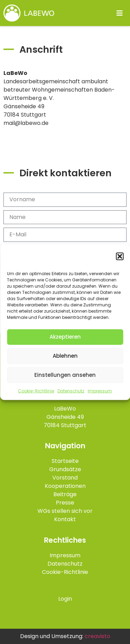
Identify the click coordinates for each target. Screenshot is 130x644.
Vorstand (65, 478)
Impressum (100, 391)
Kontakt (65, 519)
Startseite (65, 461)
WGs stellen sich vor (65, 511)
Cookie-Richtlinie (36, 391)
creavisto (97, 636)
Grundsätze (65, 469)
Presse (65, 503)
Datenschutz (71, 391)
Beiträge (65, 494)
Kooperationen (65, 486)
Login (65, 599)
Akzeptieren (65, 337)
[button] (120, 257)
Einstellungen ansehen (65, 375)
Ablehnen (65, 356)
